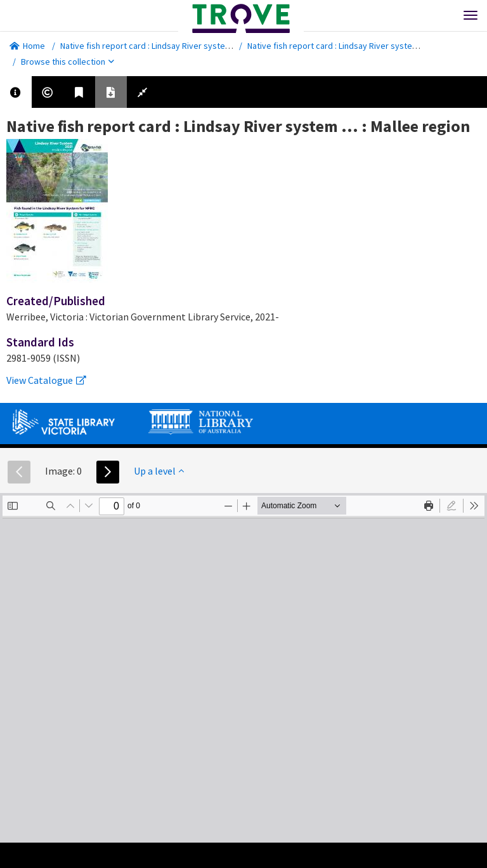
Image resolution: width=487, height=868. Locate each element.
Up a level (159, 471)
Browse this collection (68, 62)
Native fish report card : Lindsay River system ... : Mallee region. (179, 46)
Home (27, 46)
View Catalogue (46, 380)
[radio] (451, 506)
